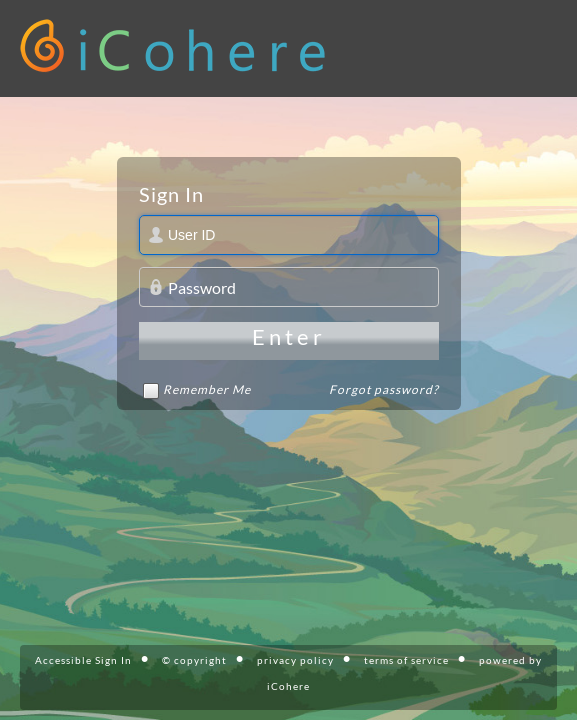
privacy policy (295, 660)
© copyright (194, 660)
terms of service (406, 660)
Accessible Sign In (83, 660)
